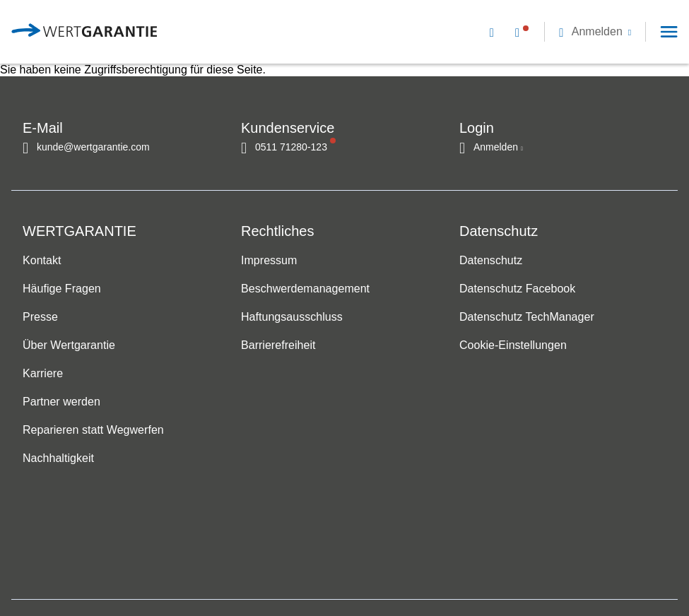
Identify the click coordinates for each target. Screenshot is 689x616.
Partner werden (61, 402)
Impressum (269, 261)
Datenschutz (491, 261)
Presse (40, 318)
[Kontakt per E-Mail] (495, 31)
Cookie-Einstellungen (513, 346)
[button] (595, 31)
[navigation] (575, 32)
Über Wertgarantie (69, 346)
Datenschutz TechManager (527, 318)
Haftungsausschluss (292, 318)
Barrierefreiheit (278, 346)
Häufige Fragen (62, 289)
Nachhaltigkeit (58, 459)
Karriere (43, 374)
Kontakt (42, 261)
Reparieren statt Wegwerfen (93, 431)
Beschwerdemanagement (305, 289)
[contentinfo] (601, 570)
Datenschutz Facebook (517, 289)
